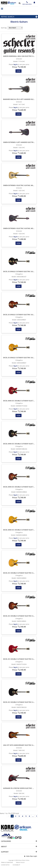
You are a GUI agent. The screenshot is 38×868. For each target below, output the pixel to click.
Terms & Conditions (7, 862)
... (33, 816)
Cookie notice (5, 865)
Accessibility (16, 865)
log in (16, 64)
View (18, 71)
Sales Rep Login (32, 856)
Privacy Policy (20, 862)
